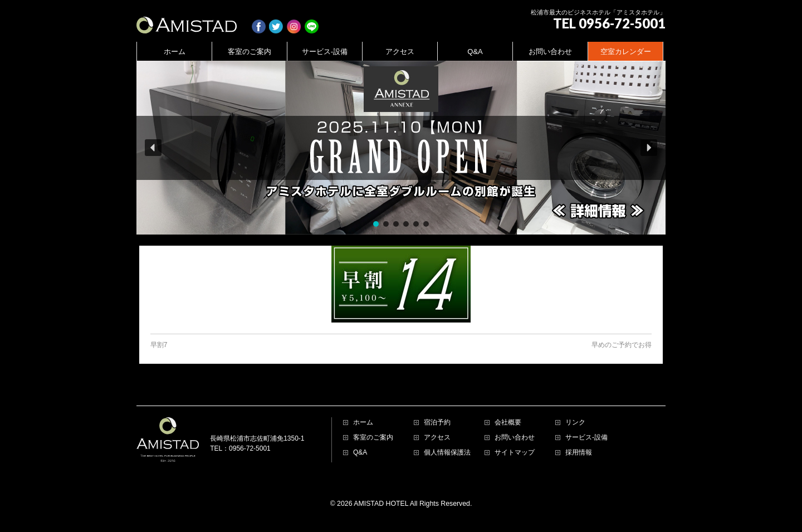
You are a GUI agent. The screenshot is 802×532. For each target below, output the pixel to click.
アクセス (437, 438)
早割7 (159, 345)
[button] (401, 148)
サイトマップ (515, 453)
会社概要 (508, 423)
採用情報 (579, 453)
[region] (401, 148)
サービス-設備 (586, 438)
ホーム (363, 423)
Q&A (360, 453)
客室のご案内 (373, 438)
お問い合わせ (515, 438)
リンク (575, 423)
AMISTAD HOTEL (381, 504)
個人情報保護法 (447, 453)
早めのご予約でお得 (622, 345)
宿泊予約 (437, 423)
